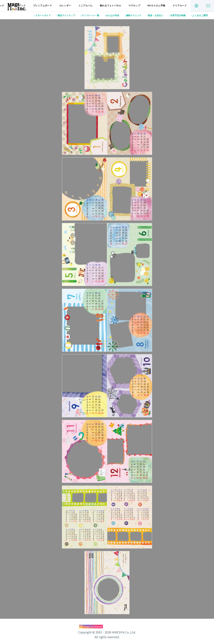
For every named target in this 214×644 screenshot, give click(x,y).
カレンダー (65, 6)
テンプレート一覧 (91, 15)
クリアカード (180, 6)
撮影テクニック (134, 15)
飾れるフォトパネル (110, 6)
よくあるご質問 (200, 15)
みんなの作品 (113, 15)
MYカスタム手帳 (156, 6)
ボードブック (19, 6)
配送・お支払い (156, 15)
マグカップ (134, 6)
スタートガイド (43, 15)
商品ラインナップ (66, 15)
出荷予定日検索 (178, 15)
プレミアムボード (42, 6)
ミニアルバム (85, 6)
